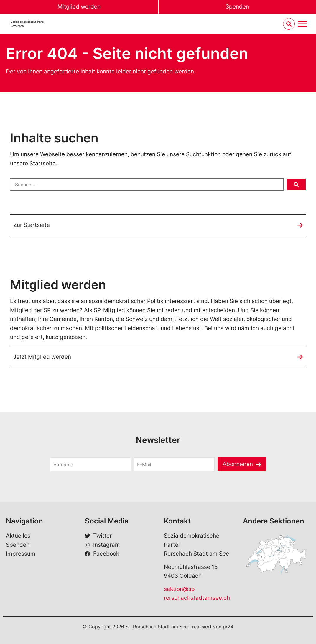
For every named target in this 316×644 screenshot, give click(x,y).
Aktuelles (18, 536)
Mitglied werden (79, 7)
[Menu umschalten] (302, 24)
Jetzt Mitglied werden (42, 357)
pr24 (228, 627)
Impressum (21, 554)
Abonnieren (238, 464)
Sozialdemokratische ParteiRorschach (27, 24)
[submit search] (296, 185)
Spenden (237, 7)
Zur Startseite (32, 225)
